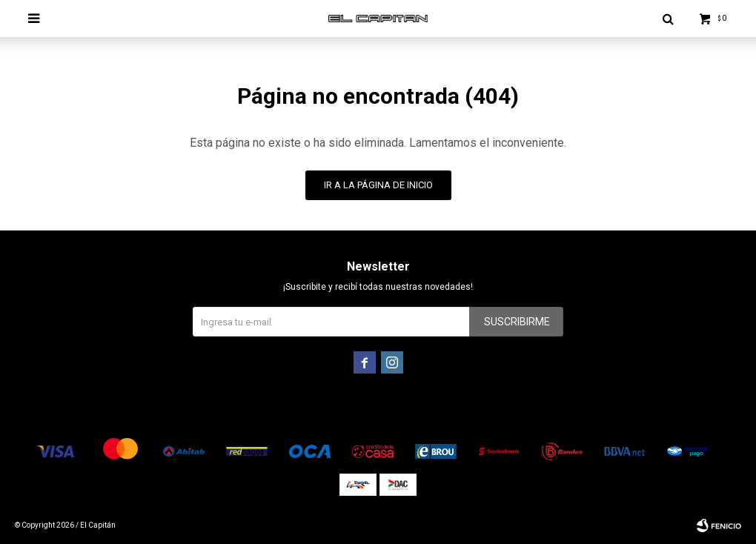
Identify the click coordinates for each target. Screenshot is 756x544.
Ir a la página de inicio (378, 185)
